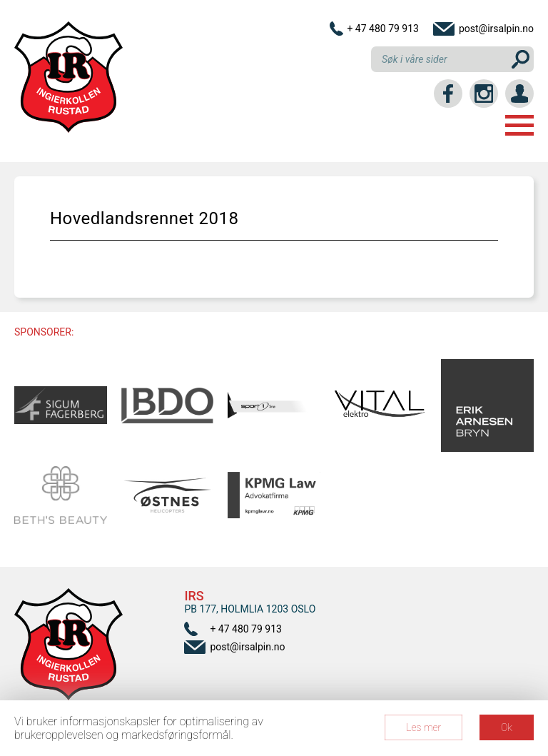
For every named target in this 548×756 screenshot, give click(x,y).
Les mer (423, 727)
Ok (507, 727)
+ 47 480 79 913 (383, 29)
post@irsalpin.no (496, 29)
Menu (519, 125)
